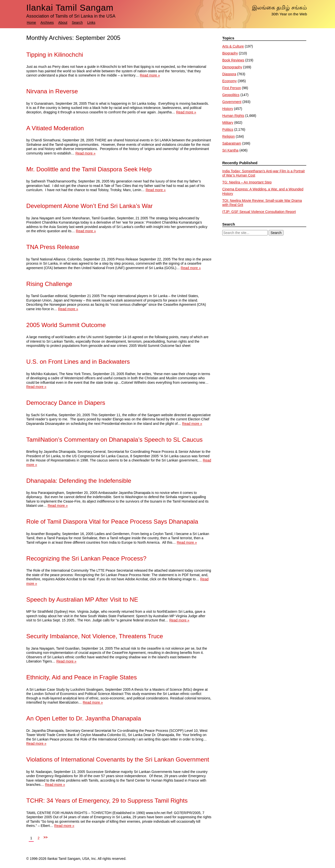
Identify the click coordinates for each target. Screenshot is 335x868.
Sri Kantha (230, 150)
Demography (232, 67)
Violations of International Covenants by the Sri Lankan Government (118, 759)
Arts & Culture (233, 46)
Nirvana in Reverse (52, 91)
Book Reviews (233, 60)
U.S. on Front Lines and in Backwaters (78, 362)
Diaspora (229, 74)
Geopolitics (231, 95)
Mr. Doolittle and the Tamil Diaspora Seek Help (89, 169)
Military (228, 123)
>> (46, 837)
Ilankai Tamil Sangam (70, 8)
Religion (229, 136)
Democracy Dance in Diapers (66, 403)
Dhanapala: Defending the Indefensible (79, 481)
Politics (228, 129)
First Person (232, 88)
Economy (229, 81)
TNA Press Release (53, 247)
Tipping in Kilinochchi (55, 55)
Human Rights (233, 116)
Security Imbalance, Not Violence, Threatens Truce (95, 636)
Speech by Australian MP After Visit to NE (82, 600)
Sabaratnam (232, 143)
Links (91, 23)
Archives (47, 23)
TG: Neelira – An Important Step (247, 182)
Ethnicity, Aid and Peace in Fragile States (82, 677)
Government (232, 102)
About (63, 23)
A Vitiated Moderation (55, 128)
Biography (230, 53)
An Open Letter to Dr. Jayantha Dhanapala (84, 718)
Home (31, 23)
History (228, 109)
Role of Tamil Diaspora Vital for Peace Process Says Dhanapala (112, 522)
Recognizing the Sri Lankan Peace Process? (86, 558)
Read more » (150, 75)
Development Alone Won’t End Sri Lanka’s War (89, 206)
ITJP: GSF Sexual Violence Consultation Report (259, 212)
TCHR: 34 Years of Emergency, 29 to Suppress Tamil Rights (107, 801)
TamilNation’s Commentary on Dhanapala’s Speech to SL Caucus (114, 440)
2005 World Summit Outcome (66, 325)
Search (77, 23)
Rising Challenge (49, 284)
